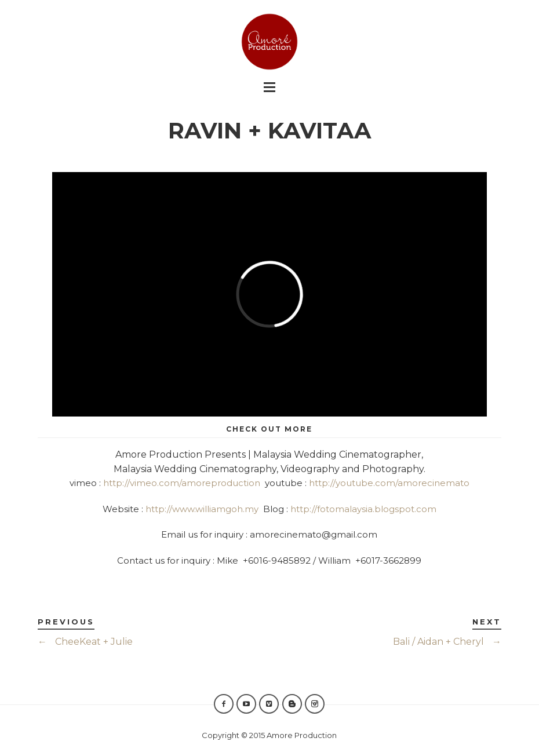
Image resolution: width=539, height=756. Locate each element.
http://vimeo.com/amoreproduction (182, 483)
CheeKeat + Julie (85, 642)
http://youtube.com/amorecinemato (389, 483)
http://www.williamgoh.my (202, 509)
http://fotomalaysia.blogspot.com (363, 509)
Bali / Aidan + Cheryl (447, 642)
